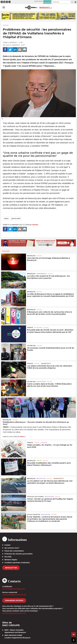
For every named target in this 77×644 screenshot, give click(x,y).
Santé (39, 461)
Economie (38, 328)
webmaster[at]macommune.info (14, 613)
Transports (46, 363)
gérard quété (16, 218)
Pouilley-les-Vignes (35, 497)
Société (44, 443)
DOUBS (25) (31, 346)
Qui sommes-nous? (12, 548)
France (30, 328)
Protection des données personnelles (19, 554)
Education (41, 382)
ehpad (6, 218)
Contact (7, 545)
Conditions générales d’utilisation (17, 563)
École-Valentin (34, 514)
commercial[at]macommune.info (14, 595)
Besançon (31, 256)
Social (6, 25)
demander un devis (14, 600)
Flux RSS (8, 557)
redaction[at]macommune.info (14, 589)
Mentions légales (11, 560)
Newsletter (11, 568)
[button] (72, 2)
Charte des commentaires (14, 551)
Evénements (42, 274)
